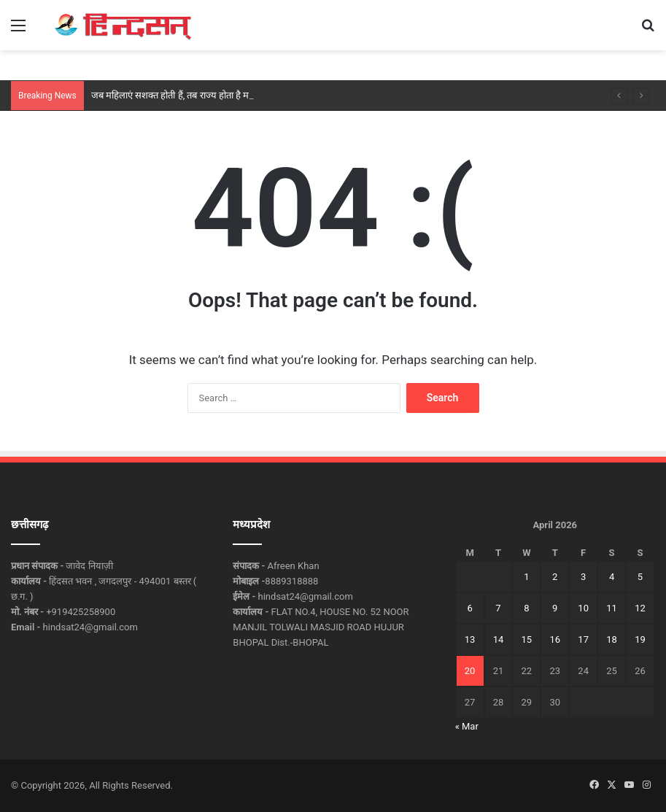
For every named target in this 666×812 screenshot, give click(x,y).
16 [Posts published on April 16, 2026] (555, 639)
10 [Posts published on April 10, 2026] (583, 608)
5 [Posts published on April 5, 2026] (640, 577)
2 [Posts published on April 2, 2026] (555, 577)
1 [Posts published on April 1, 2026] (526, 577)
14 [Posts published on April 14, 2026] (499, 639)
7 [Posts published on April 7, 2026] (498, 608)
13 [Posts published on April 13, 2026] (470, 639)
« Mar (467, 726)
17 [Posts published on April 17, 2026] (583, 639)
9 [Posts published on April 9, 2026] (555, 608)
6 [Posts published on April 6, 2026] (469, 608)
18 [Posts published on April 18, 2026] (612, 639)
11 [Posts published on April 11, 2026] (612, 608)
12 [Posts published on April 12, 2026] (640, 608)
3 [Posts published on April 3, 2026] (583, 577)
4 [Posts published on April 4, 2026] (612, 577)
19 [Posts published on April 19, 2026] (640, 639)
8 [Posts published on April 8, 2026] (526, 608)
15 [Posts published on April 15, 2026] (527, 639)
